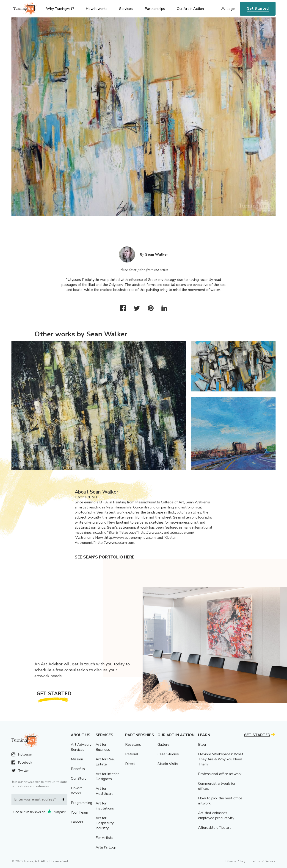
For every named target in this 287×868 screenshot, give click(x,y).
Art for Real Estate (105, 762)
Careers (77, 822)
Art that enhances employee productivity (216, 815)
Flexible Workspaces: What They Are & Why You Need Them (221, 759)
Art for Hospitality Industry (105, 823)
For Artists (104, 838)
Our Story (79, 779)
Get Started (258, 8)
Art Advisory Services (81, 747)
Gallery (163, 745)
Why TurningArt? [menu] (60, 9)
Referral (132, 754)
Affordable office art (214, 828)
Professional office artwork (220, 774)
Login (231, 9)
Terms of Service (263, 861)
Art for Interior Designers (107, 776)
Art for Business (103, 747)
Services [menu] (126, 9)
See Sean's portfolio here (105, 557)
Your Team (79, 812)
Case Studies (168, 754)
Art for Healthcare (105, 791)
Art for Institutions (105, 806)
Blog (202, 745)
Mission (77, 759)
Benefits (78, 769)
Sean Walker (157, 254)
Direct (130, 764)
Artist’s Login (106, 847)
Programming (81, 803)
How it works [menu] (97, 9)
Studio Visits (168, 764)
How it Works (76, 791)
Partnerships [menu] (155, 9)
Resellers (133, 745)
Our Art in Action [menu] (190, 9)
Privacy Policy (235, 861)
